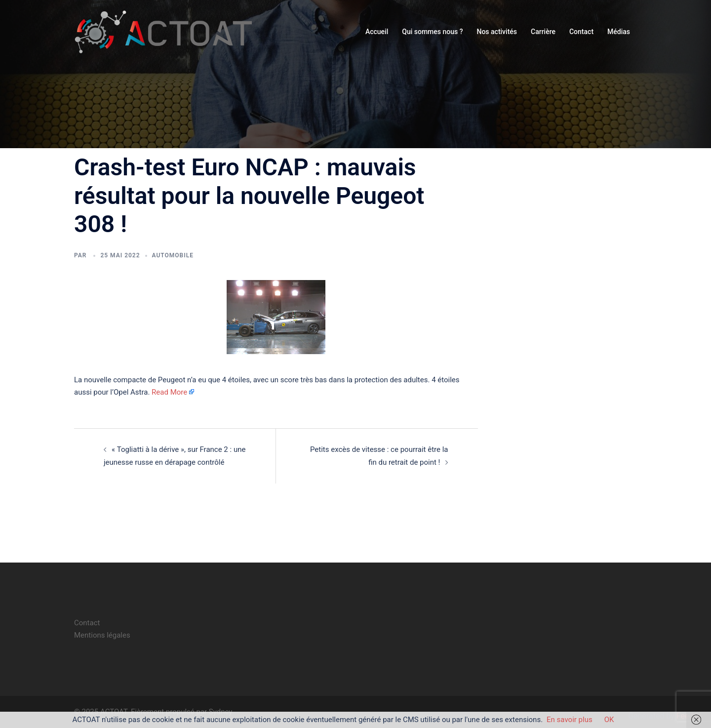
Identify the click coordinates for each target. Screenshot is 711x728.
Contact (581, 32)
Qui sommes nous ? (432, 32)
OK (609, 720)
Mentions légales (102, 635)
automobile (173, 255)
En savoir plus (570, 720)
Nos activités (497, 32)
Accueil (377, 32)
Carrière (543, 32)
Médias (619, 32)
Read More (169, 392)
